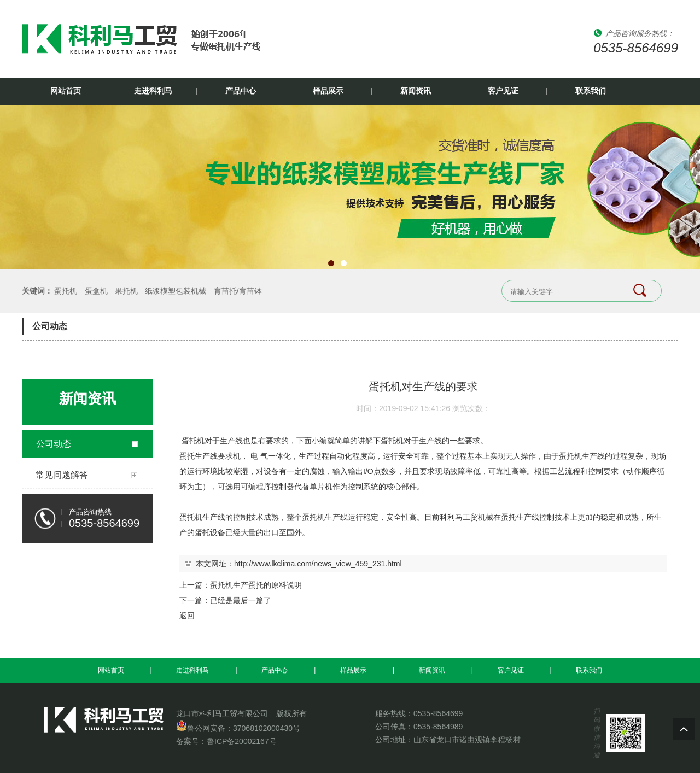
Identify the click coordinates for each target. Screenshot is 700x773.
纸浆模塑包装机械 (176, 291)
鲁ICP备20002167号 (242, 741)
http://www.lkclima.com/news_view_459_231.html (318, 564)
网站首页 (66, 91)
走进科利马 (153, 91)
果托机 (126, 291)
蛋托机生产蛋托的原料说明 (256, 585)
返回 (187, 616)
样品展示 (328, 91)
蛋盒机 (96, 291)
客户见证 (503, 91)
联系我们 (591, 91)
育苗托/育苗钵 (238, 291)
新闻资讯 (416, 91)
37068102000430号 (267, 728)
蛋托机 (66, 291)
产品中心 (241, 91)
